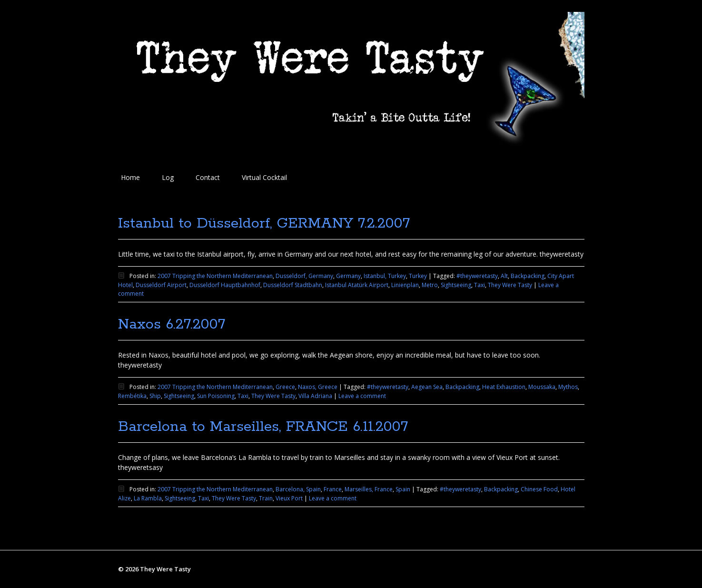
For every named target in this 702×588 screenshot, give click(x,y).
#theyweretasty (477, 276)
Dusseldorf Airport (161, 285)
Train (266, 498)
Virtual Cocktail (264, 177)
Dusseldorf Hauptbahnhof (225, 285)
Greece (285, 387)
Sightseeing (456, 285)
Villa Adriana (315, 396)
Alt (504, 276)
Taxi (480, 285)
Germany (348, 276)
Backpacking (528, 276)
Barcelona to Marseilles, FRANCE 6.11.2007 (263, 427)
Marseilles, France (369, 489)
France (333, 489)
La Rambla (148, 498)
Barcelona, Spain (298, 489)
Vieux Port (289, 498)
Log (168, 177)
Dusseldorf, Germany (304, 276)
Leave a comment (362, 396)
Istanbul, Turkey (385, 276)
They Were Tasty (510, 285)
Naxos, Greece (318, 387)
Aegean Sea (427, 387)
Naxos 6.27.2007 (172, 324)
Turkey (418, 276)
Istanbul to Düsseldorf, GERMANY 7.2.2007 (264, 224)
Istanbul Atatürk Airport (357, 285)
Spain (403, 489)
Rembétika (132, 396)
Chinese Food (539, 489)
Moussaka (542, 387)
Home (130, 177)
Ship (155, 396)
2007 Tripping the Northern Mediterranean (215, 276)
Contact (208, 177)
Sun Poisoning (216, 396)
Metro (430, 285)
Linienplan (405, 285)
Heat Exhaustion (504, 387)
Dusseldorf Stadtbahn (293, 285)
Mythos (568, 387)
